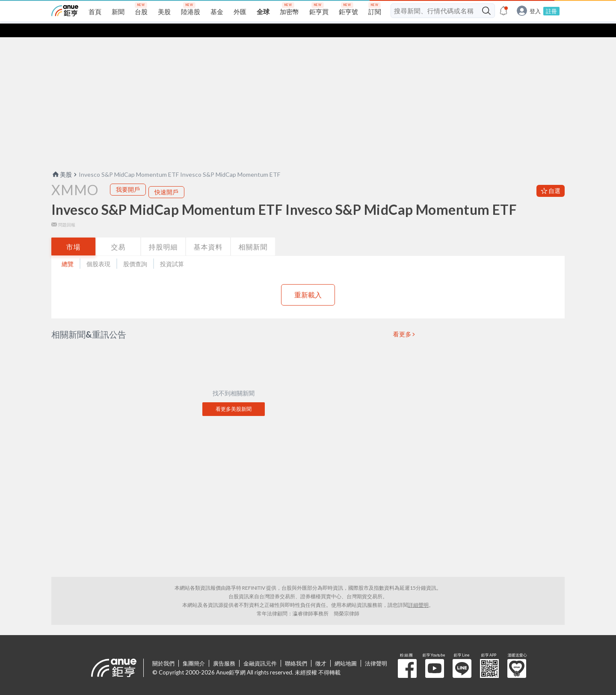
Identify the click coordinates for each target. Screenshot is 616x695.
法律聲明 (376, 650)
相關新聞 (253, 233)
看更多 (403, 321)
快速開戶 (166, 178)
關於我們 (163, 650)
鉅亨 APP (489, 655)
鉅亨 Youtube (435, 655)
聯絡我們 (296, 650)
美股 (62, 161)
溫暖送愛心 (517, 655)
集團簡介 (194, 650)
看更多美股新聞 (234, 395)
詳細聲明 (418, 591)
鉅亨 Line (462, 655)
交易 (118, 233)
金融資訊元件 (260, 650)
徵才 (321, 650)
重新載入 (308, 281)
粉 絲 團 (407, 655)
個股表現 (98, 250)
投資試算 (172, 250)
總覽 (68, 250)
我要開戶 (128, 176)
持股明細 (163, 233)
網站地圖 (346, 650)
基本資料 (208, 233)
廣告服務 (224, 650)
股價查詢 (135, 250)
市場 (74, 233)
